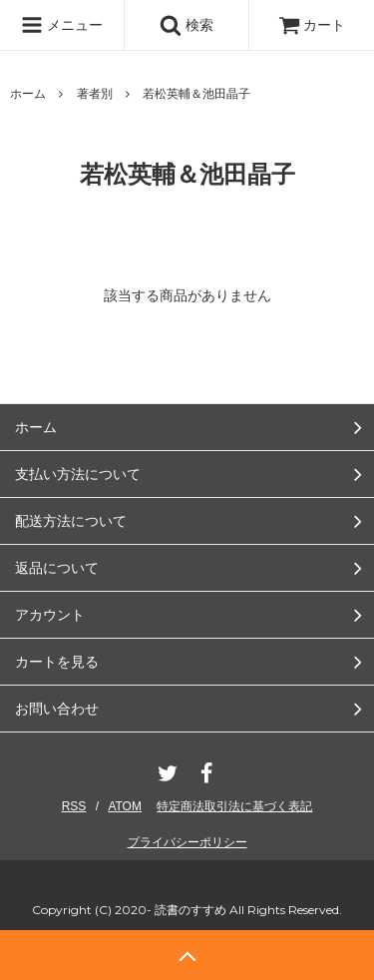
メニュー (62, 25)
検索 (187, 25)
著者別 (95, 94)
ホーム (28, 94)
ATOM (125, 806)
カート (312, 25)
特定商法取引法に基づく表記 (234, 806)
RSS (74, 806)
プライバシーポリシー (187, 842)
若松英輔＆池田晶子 (196, 94)
